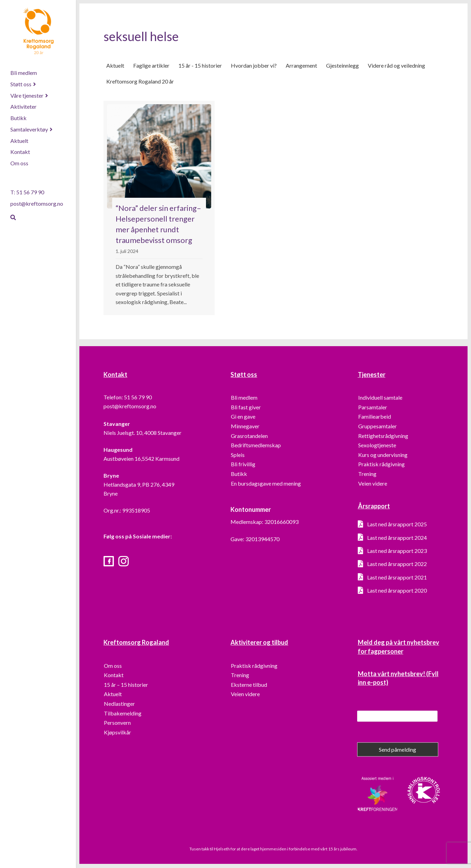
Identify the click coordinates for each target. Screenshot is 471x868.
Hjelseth (222, 849)
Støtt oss (21, 84)
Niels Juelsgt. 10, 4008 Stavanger (143, 433)
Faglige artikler (151, 66)
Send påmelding (398, 750)
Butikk (18, 118)
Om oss (19, 163)
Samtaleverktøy (29, 129)
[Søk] (13, 217)
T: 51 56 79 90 (27, 192)
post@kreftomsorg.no (37, 203)
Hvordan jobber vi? (254, 66)
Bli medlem (24, 73)
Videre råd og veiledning (396, 66)
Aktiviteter (23, 106)
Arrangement (301, 66)
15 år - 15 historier (200, 66)
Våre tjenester (27, 95)
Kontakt (20, 152)
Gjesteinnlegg (342, 66)
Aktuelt (19, 141)
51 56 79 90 (138, 398)
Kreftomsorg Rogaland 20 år (140, 82)
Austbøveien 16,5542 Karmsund (141, 459)
